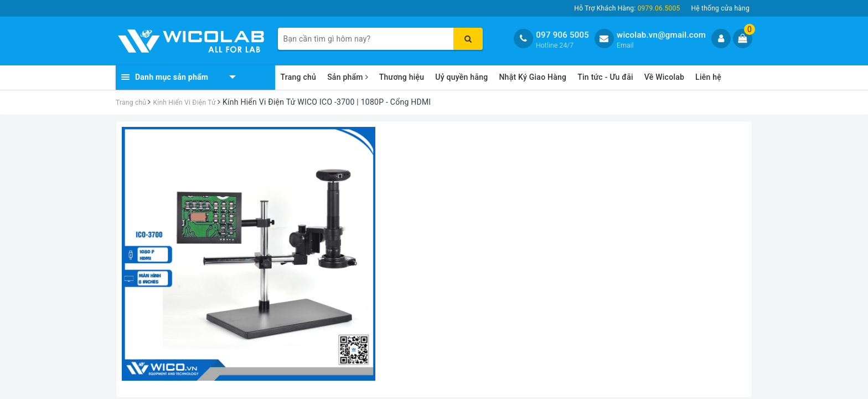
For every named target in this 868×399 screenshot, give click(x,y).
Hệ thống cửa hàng (720, 8)
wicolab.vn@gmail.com (661, 35)
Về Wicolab (664, 77)
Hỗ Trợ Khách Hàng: (627, 8)
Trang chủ (299, 77)
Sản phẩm (348, 77)
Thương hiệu (402, 77)
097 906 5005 (562, 35)
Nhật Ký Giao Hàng (533, 77)
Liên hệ (708, 77)
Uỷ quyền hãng (461, 77)
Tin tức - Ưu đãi (605, 77)
